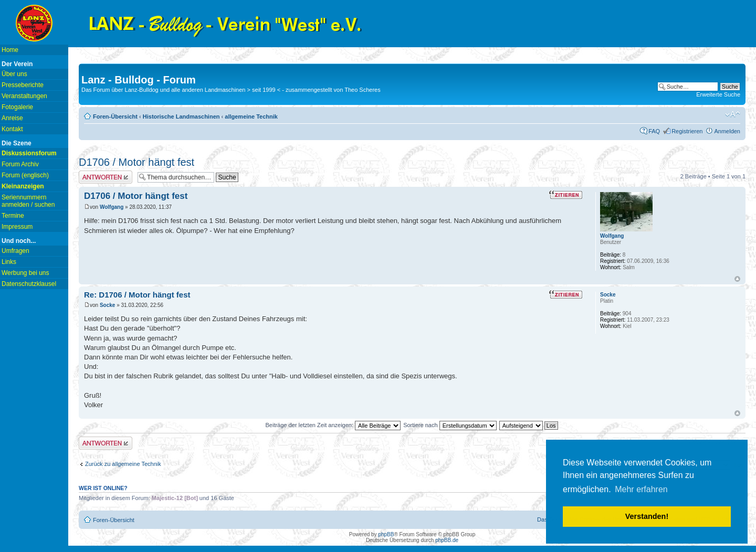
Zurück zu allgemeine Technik (123, 464)
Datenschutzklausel (29, 284)
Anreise (12, 118)
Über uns (14, 74)
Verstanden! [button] (647, 516)
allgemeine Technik (251, 116)
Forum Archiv (20, 164)
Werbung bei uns (25, 273)
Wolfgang (112, 207)
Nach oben (737, 279)
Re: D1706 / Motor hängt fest (137, 295)
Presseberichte (23, 85)
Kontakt (12, 129)
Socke (107, 305)
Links (9, 262)
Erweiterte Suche (718, 94)
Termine (13, 216)
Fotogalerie (17, 107)
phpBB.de (447, 540)
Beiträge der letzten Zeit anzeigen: (333, 425)
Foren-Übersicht (115, 116)
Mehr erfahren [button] (641, 489)
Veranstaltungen (24, 96)
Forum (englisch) (25, 175)
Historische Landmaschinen (181, 116)
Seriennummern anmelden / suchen (28, 201)
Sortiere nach (450, 425)
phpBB (386, 534)
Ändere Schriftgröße (733, 114)
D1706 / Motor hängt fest (136, 162)
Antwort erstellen (106, 177)
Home (10, 50)
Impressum (17, 227)
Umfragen (15, 251)
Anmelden (727, 131)
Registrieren (687, 131)
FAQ (654, 131)
